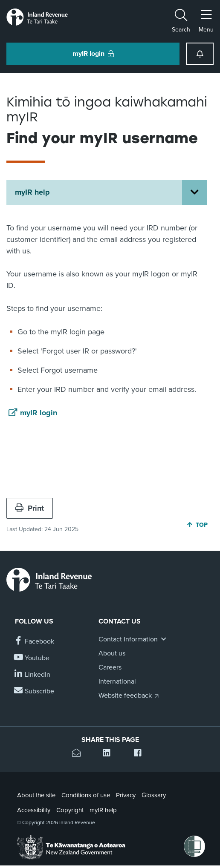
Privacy (126, 795)
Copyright (70, 810)
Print (30, 508)
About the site (36, 795)
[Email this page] (79, 754)
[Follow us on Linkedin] (33, 675)
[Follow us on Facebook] (35, 642)
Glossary (154, 795)
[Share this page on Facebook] (141, 754)
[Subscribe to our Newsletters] (35, 691)
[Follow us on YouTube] (32, 658)
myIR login (39, 413)
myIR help (32, 192)
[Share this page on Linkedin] (110, 754)
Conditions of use (86, 795)
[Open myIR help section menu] (195, 193)
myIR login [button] (93, 54)
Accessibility (34, 810)
